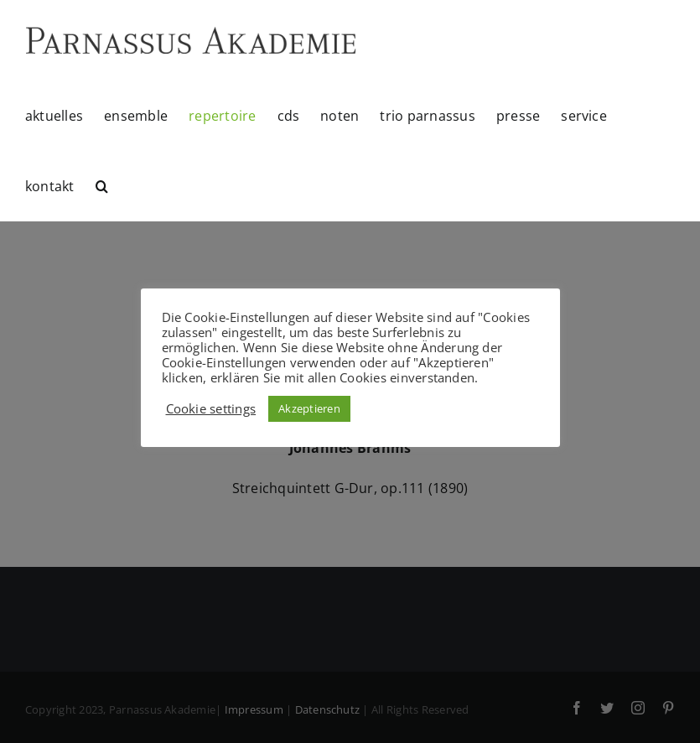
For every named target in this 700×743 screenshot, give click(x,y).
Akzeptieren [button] (309, 408)
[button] (102, 186)
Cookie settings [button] (211, 408)
